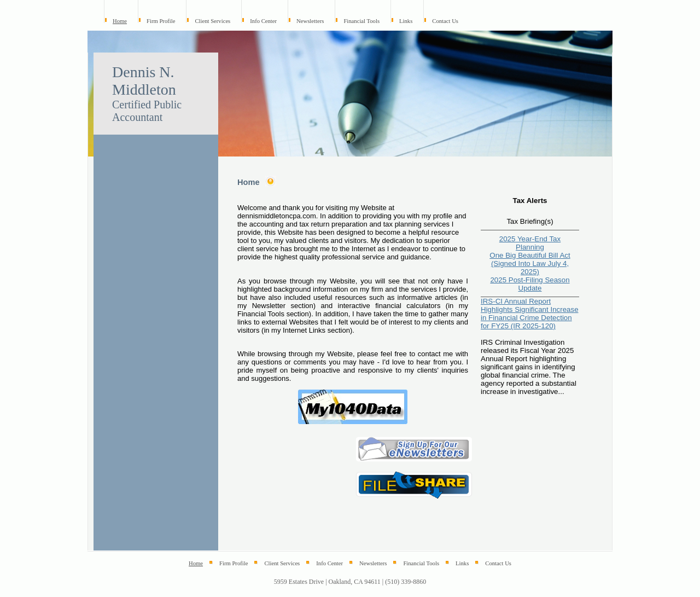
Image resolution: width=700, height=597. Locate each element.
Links (406, 21)
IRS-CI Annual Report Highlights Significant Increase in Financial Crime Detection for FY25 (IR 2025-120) (530, 314)
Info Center (263, 21)
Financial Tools (361, 21)
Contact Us (445, 21)
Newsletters (310, 21)
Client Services (212, 21)
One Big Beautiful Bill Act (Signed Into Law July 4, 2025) (530, 263)
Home (120, 21)
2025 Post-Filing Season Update (530, 284)
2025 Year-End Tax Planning (530, 243)
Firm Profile (161, 21)
